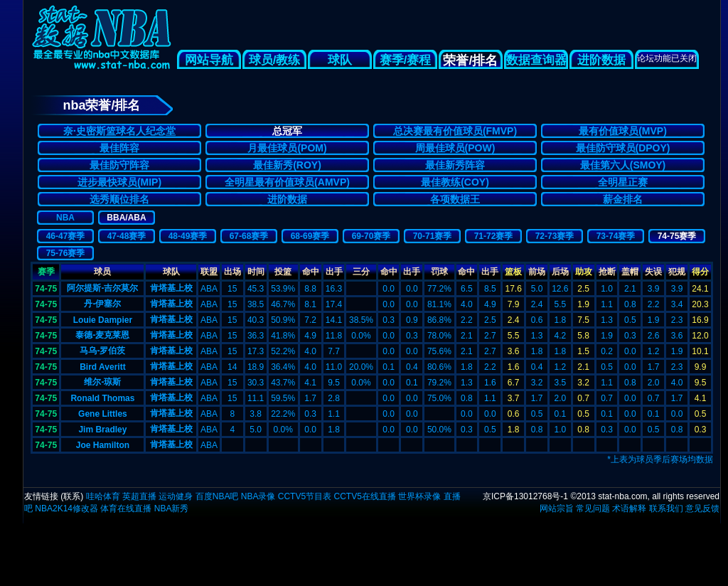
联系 (72, 496)
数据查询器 (536, 60)
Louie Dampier (103, 320)
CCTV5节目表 (305, 496)
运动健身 (176, 496)
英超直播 (139, 496)
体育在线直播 (126, 508)
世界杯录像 (419, 496)
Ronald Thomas (102, 398)
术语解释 (629, 508)
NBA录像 (258, 496)
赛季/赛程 (406, 60)
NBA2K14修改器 (66, 508)
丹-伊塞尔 (102, 304)
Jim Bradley (102, 430)
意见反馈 (702, 508)
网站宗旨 (557, 508)
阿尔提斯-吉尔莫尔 (102, 288)
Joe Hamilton (103, 445)
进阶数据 (601, 60)
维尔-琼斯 (102, 382)
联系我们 (666, 508)
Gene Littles (103, 414)
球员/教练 (275, 60)
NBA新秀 (172, 508)
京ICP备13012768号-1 (525, 496)
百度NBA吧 (217, 496)
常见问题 (593, 508)
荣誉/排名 (470, 60)
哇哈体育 (103, 496)
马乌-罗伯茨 (102, 351)
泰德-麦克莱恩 (102, 335)
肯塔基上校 (171, 288)
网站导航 (209, 60)
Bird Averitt (102, 367)
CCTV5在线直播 (364, 496)
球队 (340, 60)
